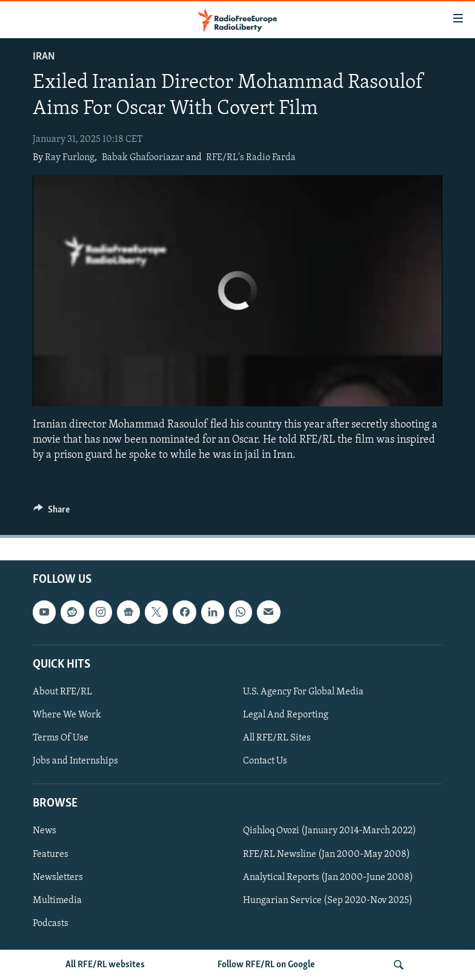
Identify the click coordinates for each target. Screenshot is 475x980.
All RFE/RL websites (105, 965)
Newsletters (58, 878)
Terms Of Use (61, 738)
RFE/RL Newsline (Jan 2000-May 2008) (327, 854)
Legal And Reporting (286, 715)
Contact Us (265, 761)
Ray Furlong (70, 158)
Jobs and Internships (75, 761)
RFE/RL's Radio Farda (251, 158)
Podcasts (51, 924)
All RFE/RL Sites (277, 738)
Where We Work (67, 715)
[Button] (51, 512)
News (45, 831)
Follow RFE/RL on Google (266, 965)
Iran (44, 57)
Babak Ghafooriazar (143, 158)
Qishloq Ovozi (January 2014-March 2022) (330, 831)
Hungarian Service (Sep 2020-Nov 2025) (328, 901)
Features (51, 854)
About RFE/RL (62, 692)
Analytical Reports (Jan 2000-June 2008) (328, 878)
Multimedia (57, 901)
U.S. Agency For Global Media (303, 692)
